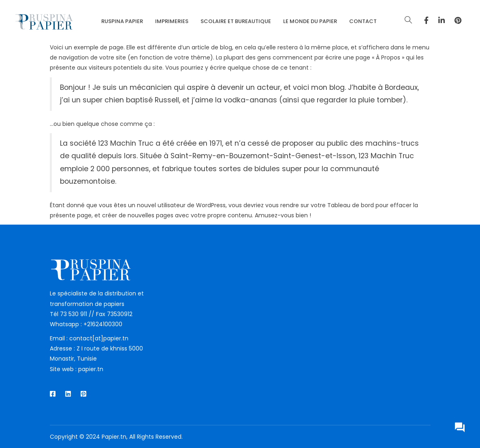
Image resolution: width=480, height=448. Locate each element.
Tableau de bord (351, 205)
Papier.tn (114, 437)
